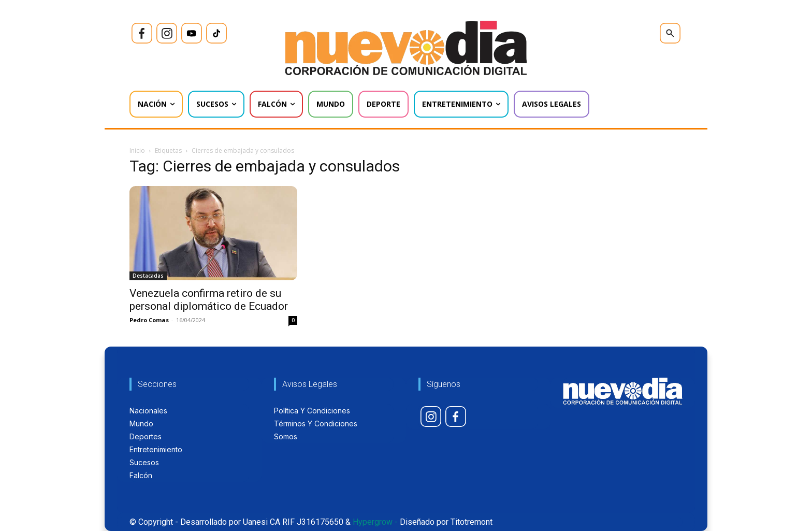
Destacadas (148, 276)
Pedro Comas (149, 320)
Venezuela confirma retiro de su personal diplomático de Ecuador (209, 300)
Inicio (137, 150)
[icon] (142, 33)
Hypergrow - (375, 522)
